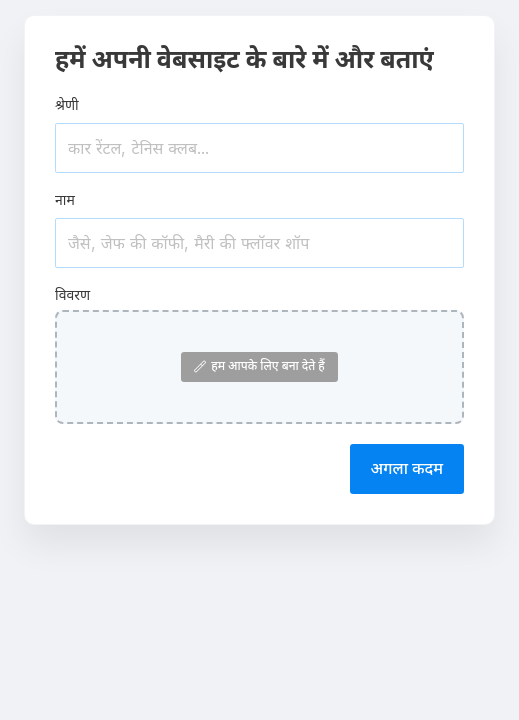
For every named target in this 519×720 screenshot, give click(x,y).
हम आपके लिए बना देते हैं (259, 365)
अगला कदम (407, 468)
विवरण (72, 294)
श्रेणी (67, 104)
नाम (65, 199)
